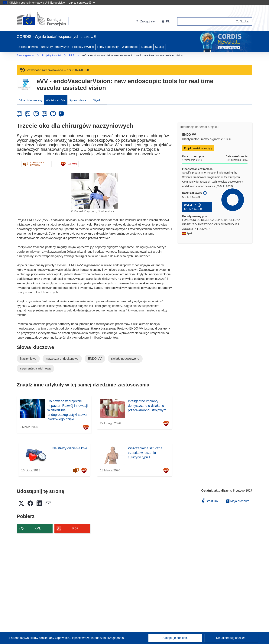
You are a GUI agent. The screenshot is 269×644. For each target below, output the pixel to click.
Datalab (146, 47)
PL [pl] (61, 113)
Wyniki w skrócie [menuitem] (56, 100)
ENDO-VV (95, 359)
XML (38, 528)
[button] (166, 21)
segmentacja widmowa (35, 368)
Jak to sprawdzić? (82, 3)
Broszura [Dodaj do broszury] (210, 501)
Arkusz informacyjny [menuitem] (30, 100)
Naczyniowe (28, 359)
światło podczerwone (125, 359)
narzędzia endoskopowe (62, 359)
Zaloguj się (145, 21)
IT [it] (53, 113)
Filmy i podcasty (108, 47)
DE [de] (19, 113)
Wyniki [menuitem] (97, 100)
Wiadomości (130, 47)
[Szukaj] (243, 21)
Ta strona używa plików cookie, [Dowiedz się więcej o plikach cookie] (28, 638)
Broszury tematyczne (55, 47)
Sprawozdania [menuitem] (78, 100)
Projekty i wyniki (83, 47)
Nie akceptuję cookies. (231, 638)
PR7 (71, 55)
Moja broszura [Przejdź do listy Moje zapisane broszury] (238, 501)
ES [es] (36, 113)
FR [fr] (44, 113)
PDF (75, 528)
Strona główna (28, 47)
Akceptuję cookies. (175, 638)
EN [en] (28, 113)
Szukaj (160, 47)
